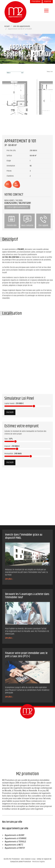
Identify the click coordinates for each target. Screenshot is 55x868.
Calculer (10, 412)
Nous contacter (27, 221)
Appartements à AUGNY (15, 835)
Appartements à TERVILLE (15, 842)
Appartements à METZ (14, 845)
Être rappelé (43, 221)
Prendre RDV (12, 221)
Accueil (7, 26)
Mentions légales (38, 862)
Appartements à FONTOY (15, 848)
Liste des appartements (21, 26)
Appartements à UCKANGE (16, 838)
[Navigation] (46, 11)
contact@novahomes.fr (17, 207)
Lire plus (9, 579)
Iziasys (33, 859)
